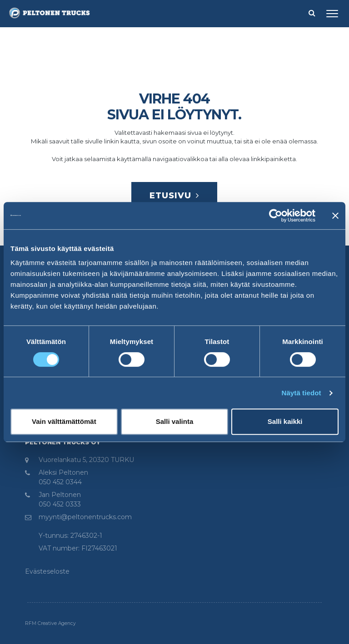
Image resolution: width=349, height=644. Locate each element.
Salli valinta (175, 421)
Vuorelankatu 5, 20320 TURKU (86, 460)
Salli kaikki (285, 421)
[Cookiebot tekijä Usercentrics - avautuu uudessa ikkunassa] (276, 216)
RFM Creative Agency (50, 623)
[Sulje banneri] (335, 216)
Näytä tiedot (302, 393)
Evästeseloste (47, 571)
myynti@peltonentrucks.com (85, 517)
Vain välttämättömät (64, 421)
